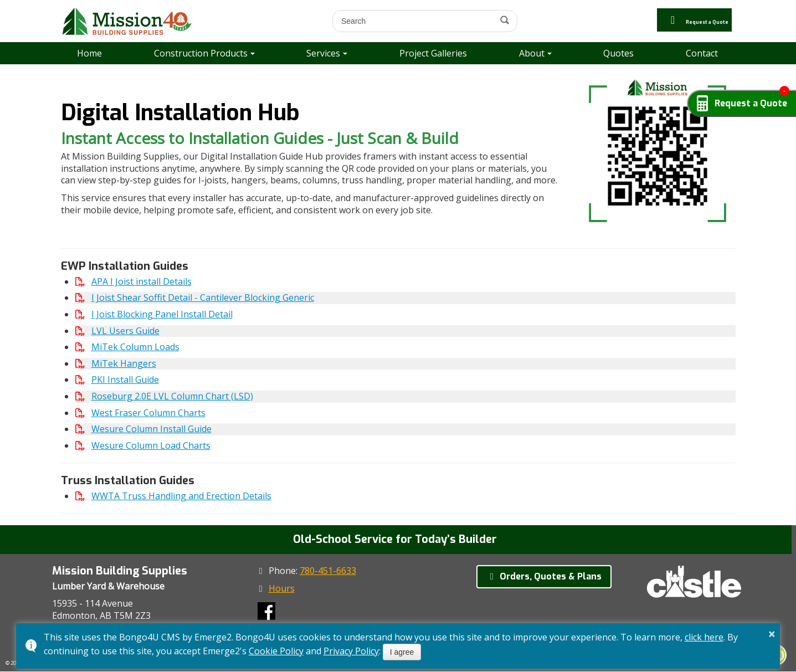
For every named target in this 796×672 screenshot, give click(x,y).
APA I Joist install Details (142, 282)
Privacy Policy (351, 651)
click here (704, 637)
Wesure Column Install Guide (152, 430)
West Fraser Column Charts (148, 413)
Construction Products (201, 54)
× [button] (772, 634)
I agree (402, 652)
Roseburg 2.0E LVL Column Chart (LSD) (172, 397)
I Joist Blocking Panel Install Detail (162, 315)
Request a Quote (674, 19)
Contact (702, 54)
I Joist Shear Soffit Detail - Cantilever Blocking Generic (203, 299)
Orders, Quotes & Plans (544, 577)
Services (323, 54)
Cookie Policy (276, 651)
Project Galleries (433, 54)
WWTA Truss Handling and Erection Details (181, 496)
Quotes (618, 54)
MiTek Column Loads (135, 348)
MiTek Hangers (124, 364)
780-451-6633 (328, 571)
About (532, 54)
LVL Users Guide (125, 331)
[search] (396, 22)
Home (89, 54)
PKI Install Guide (125, 381)
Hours (282, 589)
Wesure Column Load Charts (151, 446)
